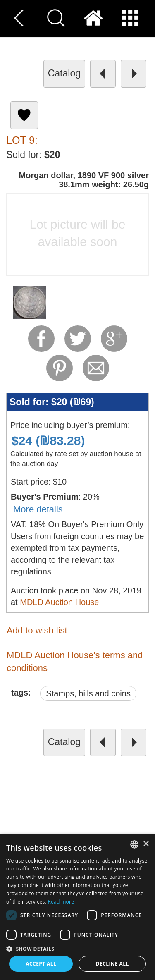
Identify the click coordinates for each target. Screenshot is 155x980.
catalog (64, 73)
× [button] (146, 844)
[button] (77, 948)
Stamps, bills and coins (88, 693)
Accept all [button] (41, 964)
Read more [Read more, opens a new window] (61, 902)
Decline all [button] (112, 964)
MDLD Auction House (59, 602)
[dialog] (77, 907)
